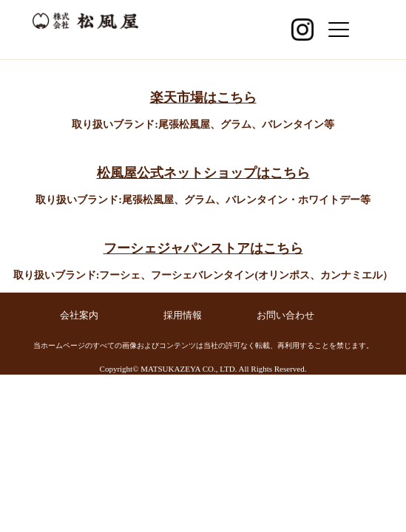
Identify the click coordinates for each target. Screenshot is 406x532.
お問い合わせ (285, 315)
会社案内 (79, 315)
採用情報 (183, 315)
